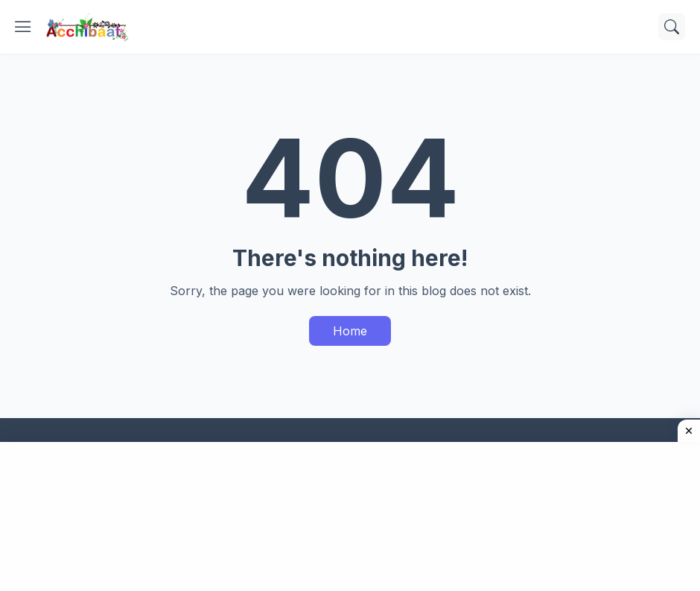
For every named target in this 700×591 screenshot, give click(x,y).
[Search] (672, 27)
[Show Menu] (23, 27)
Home (350, 331)
